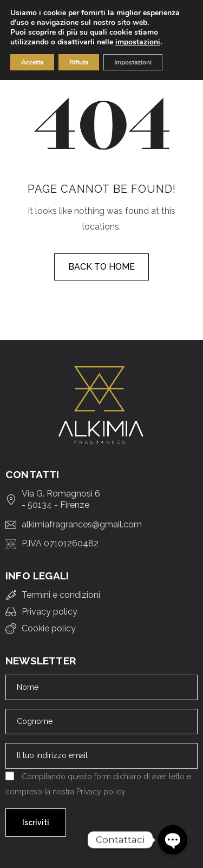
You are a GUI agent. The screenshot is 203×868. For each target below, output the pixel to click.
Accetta (32, 62)
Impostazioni (133, 62)
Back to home (101, 267)
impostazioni (138, 42)
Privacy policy (101, 792)
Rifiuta (79, 62)
